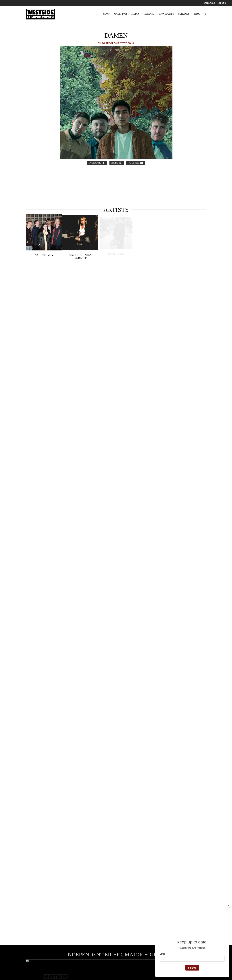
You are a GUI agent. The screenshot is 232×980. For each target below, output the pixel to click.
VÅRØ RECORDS (107, 43)
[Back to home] (41, 14)
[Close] (228, 906)
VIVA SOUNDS (166, 14)
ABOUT (222, 3)
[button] (205, 14)
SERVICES (184, 14)
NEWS (106, 14)
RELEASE (149, 14)
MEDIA (135, 14)
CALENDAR (121, 14)
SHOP (197, 14)
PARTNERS (210, 3)
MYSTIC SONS (126, 43)
